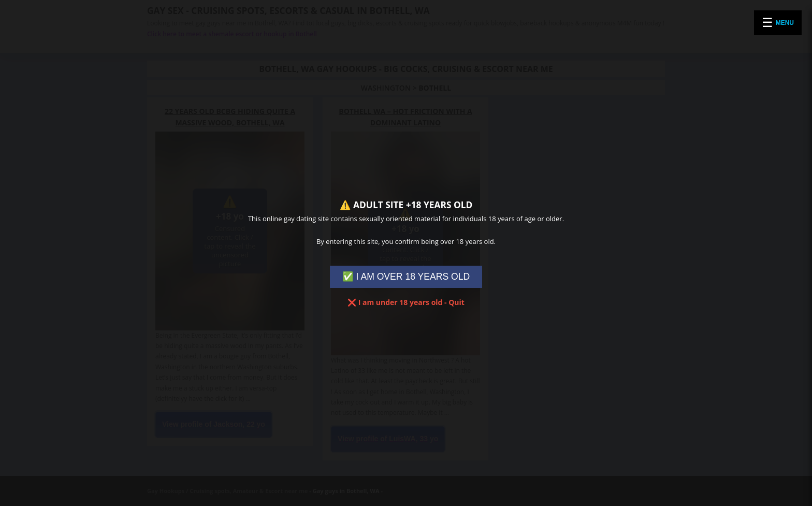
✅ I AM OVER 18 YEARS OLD (406, 277)
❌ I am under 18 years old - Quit (406, 302)
